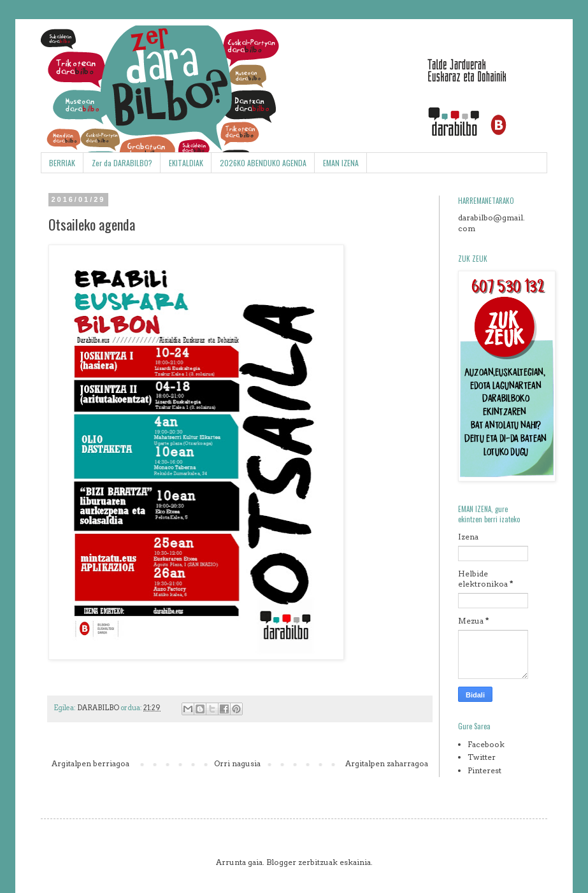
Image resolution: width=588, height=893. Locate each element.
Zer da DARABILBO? (122, 163)
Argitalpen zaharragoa (387, 763)
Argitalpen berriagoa (90, 763)
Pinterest (484, 770)
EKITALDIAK (186, 163)
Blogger (281, 862)
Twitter (482, 757)
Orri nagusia (237, 763)
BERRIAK (62, 163)
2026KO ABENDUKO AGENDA (263, 163)
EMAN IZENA (341, 163)
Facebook (486, 744)
